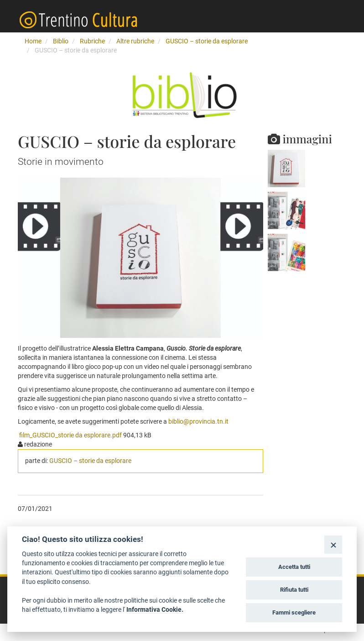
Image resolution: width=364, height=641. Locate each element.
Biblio (61, 41)
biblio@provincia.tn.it (198, 421)
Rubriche (92, 41)
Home (33, 41)
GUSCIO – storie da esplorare (207, 41)
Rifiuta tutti (294, 590)
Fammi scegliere (294, 612)
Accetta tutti (294, 567)
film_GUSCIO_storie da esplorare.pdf (70, 435)
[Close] (333, 544)
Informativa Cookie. (155, 609)
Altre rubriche (135, 41)
